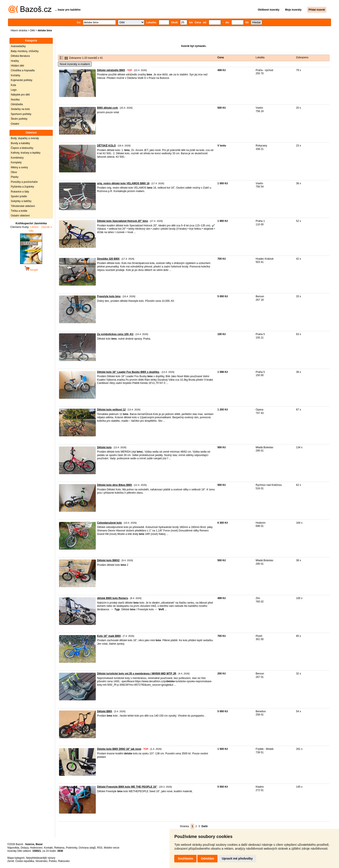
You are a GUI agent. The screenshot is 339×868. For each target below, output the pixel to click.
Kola (13, 85)
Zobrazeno (302, 57)
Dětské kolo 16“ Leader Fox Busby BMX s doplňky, (128, 372)
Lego (14, 90)
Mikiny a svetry (19, 167)
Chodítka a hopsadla (23, 70)
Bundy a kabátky (20, 143)
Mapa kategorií (16, 858)
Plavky (15, 177)
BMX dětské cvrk (107, 108)
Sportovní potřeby (21, 114)
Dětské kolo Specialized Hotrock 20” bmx (122, 221)
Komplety (16, 162)
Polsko (53, 861)
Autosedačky (18, 46)
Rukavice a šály (20, 192)
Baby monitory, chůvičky (25, 51)
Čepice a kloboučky (22, 148)
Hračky (15, 61)
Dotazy (24, 848)
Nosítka (15, 100)
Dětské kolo (104, 447)
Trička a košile (19, 211)
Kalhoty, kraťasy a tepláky (26, 153)
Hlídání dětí (17, 66)
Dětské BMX (105, 711)
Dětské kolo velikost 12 (111, 410)
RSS (100, 848)
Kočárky (15, 75)
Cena (221, 57)
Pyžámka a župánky (22, 187)
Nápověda (13, 848)
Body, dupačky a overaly (25, 138)
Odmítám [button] (207, 858)
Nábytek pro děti (20, 95)
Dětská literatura (20, 56)
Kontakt (48, 848)
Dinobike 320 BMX (108, 259)
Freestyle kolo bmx (109, 296)
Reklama (59, 848)
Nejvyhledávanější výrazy (41, 858)
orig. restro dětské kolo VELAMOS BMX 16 (123, 183)
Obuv (14, 172)
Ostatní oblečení (20, 216)
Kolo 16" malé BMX (109, 636)
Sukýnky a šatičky (21, 201)
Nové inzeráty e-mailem (75, 64)
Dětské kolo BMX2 (108, 560)
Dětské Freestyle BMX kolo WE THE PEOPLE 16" (127, 787)
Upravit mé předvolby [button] (237, 858)
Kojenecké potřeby (22, 80)
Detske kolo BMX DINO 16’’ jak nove (119, 749)
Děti (32, 30)
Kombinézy (17, 158)
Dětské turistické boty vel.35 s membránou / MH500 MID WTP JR (137, 674)
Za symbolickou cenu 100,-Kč (115, 334)
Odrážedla (17, 104)
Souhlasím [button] (185, 858)
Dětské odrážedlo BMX (111, 70)
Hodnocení (36, 848)
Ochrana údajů (87, 848)
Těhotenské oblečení (23, 206)
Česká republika (25, 861)
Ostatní (15, 124)
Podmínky (72, 848)
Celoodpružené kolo (110, 523)
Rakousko (64, 861)
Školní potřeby (19, 119)
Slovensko (41, 861)
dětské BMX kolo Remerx (113, 598)
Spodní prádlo (19, 196)
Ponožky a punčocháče (24, 182)
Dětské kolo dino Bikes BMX (114, 485)
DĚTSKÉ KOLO (106, 146)
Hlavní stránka (19, 30)
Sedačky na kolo (20, 109)
